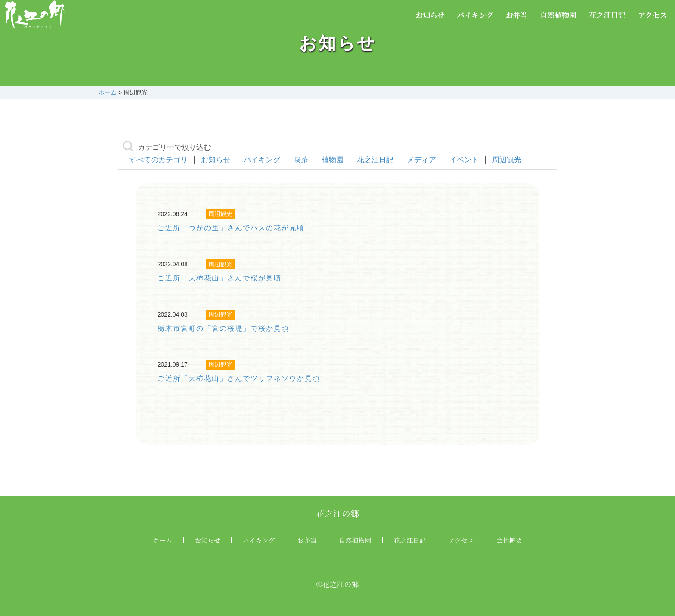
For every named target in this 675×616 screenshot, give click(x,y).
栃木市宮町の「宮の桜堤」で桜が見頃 (223, 328)
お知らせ (430, 15)
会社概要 (509, 540)
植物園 (333, 160)
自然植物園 (558, 15)
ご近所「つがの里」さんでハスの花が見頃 (231, 228)
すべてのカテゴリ (158, 160)
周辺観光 (507, 160)
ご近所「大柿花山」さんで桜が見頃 (220, 278)
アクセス (653, 15)
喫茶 (301, 160)
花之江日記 (607, 15)
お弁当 (517, 15)
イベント (464, 160)
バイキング (475, 15)
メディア (421, 160)
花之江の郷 (337, 513)
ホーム (163, 540)
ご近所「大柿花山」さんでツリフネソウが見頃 (239, 378)
